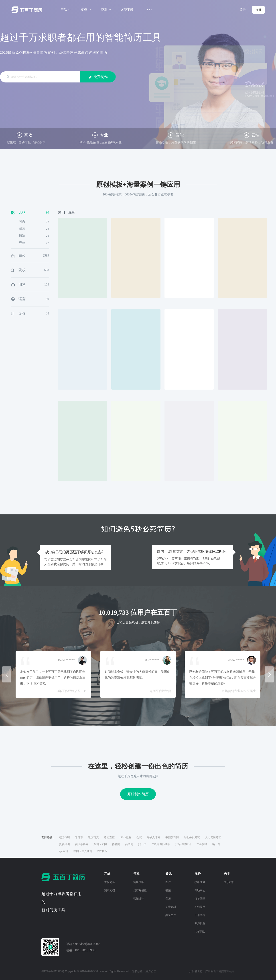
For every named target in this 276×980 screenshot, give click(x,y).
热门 (61, 212)
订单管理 (200, 899)
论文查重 (109, 837)
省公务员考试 (192, 837)
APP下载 (127, 10)
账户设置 (200, 923)
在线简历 (200, 907)
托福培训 (65, 844)
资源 (105, 10)
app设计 (64, 851)
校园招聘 (65, 837)
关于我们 (229, 882)
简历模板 (139, 882)
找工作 (142, 844)
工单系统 (200, 915)
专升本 (79, 837)
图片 (168, 882)
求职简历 (110, 882)
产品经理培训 (183, 844)
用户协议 (151, 971)
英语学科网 (82, 844)
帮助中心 (200, 890)
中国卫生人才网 (83, 851)
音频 (168, 899)
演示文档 (110, 890)
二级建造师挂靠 (161, 844)
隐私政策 (137, 971)
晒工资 (216, 844)
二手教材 (202, 844)
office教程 (126, 837)
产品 (65, 10)
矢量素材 (171, 907)
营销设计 (139, 899)
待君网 (116, 844)
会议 (139, 837)
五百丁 (28, 10)
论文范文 (93, 837)
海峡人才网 (154, 837)
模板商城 (200, 882)
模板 (85, 10)
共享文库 (171, 915)
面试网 (129, 844)
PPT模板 (102, 851)
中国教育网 (172, 837)
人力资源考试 (213, 837)
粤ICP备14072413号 (53, 971)
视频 (168, 890)
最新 (72, 212)
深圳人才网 (100, 844)
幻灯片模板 (140, 890)
